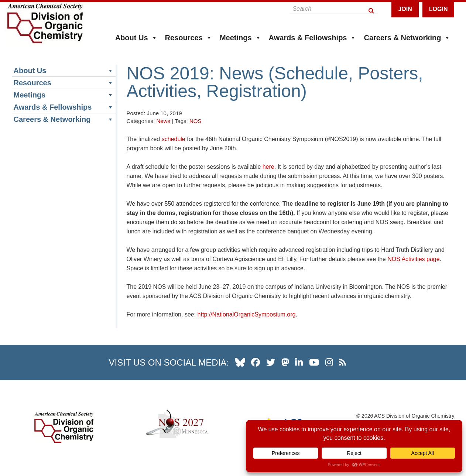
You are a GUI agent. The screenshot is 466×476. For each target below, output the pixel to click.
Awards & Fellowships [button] (313, 38)
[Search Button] (372, 9)
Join (405, 9)
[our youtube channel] (314, 362)
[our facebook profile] (256, 362)
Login (438, 9)
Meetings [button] (241, 38)
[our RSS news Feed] (342, 362)
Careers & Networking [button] (407, 38)
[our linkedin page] (299, 362)
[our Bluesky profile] (240, 362)
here (268, 167)
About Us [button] (136, 38)
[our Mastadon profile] (285, 362)
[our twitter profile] (271, 362)
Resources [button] (189, 38)
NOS (196, 121)
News (163, 121)
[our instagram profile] (329, 362)
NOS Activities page (413, 259)
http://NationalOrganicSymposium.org (247, 314)
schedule (174, 139)
